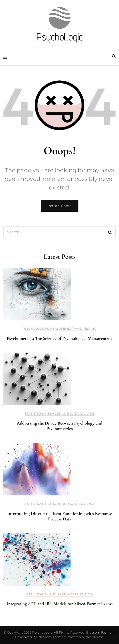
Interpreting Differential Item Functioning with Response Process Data (60, 516)
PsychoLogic (60, 37)
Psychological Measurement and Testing (59, 329)
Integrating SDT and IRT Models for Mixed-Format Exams (60, 604)
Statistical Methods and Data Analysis (60, 414)
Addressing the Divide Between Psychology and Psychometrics (59, 426)
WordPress (95, 637)
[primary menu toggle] (6, 57)
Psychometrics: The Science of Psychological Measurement (59, 338)
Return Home (60, 206)
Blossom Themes (51, 637)
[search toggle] (114, 56)
